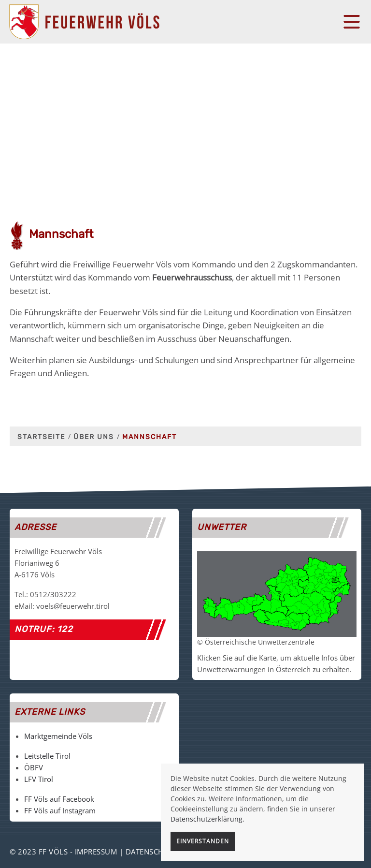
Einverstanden (203, 841)
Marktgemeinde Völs (58, 736)
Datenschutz (152, 852)
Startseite (41, 437)
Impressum (96, 852)
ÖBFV (34, 767)
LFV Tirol (39, 779)
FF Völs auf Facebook (59, 799)
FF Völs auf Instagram (60, 810)
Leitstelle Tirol (47, 756)
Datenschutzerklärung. (207, 819)
